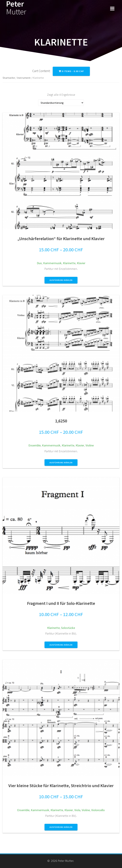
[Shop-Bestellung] (61, 103)
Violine (90, 445)
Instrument (24, 78)
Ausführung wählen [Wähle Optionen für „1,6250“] (61, 463)
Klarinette (69, 263)
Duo (39, 263)
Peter (16, 8)
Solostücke (68, 628)
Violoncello (98, 810)
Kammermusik (52, 263)
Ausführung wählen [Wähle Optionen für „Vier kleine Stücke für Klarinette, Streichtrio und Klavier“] (61, 827)
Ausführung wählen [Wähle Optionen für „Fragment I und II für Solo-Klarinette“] (61, 645)
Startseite (9, 78)
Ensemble (35, 445)
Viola (77, 810)
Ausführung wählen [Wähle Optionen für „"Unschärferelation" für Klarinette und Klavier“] (61, 280)
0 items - (71, 71)
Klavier (81, 263)
